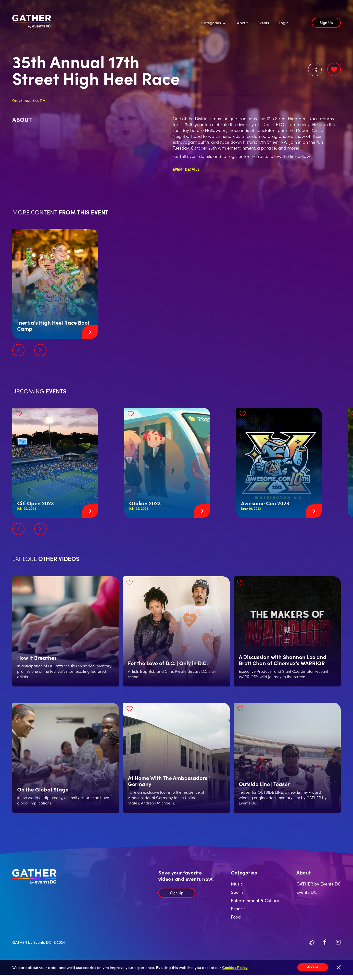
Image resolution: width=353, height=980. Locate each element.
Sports (237, 892)
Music (237, 884)
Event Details (186, 169)
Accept (313, 967)
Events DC (307, 892)
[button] (213, 23)
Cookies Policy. (235, 967)
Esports (238, 908)
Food (236, 917)
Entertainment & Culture (255, 900)
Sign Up (326, 22)
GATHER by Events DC (319, 884)
